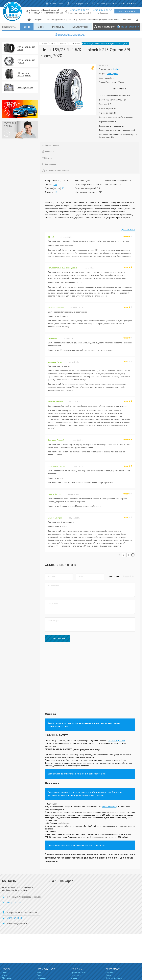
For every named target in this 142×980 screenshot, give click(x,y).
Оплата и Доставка (55, 20)
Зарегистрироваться (79, 3)
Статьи (71, 20)
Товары (38, 20)
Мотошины (58, 27)
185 (55, 184)
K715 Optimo (75, 44)
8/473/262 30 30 (103, 10)
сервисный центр (110, 807)
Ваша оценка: (115, 576)
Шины (27, 27)
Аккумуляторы (80, 27)
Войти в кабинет (57, 3)
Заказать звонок (127, 11)
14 (56, 192)
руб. (134, 3)
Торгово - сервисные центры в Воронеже (99, 20)
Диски (41, 27)
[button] (133, 577)
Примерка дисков (79, 972)
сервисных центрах (116, 740)
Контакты (128, 20)
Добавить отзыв (128, 229)
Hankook (63, 44)
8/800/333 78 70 (80, 10)
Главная (44, 44)
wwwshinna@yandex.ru (17, 924)
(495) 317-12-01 (15, 902)
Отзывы (74, 978)
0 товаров (116, 3)
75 (63, 188)
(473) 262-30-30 (15, 918)
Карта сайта (76, 975)
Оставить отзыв (57, 638)
